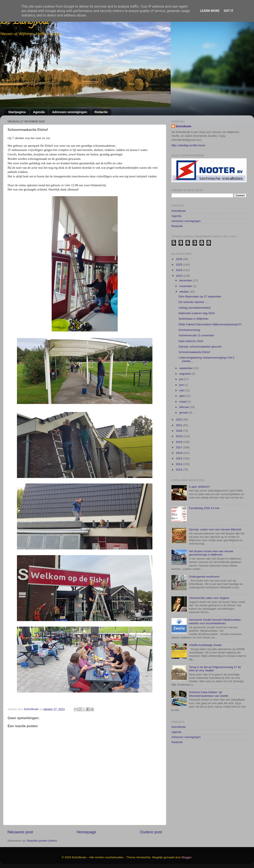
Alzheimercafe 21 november (196, 355)
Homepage (86, 832)
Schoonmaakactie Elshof (194, 372)
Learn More (210, 11)
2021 (179, 445)
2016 (179, 473)
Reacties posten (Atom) (42, 841)
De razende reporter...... (194, 322)
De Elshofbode (25, 22)
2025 (179, 284)
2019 (179, 456)
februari (185, 427)
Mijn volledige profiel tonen (188, 145)
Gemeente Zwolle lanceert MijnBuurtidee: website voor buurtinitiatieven (215, 641)
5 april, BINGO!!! (199, 507)
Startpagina (17, 112)
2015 (179, 478)
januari (184, 433)
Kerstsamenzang (189, 350)
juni (182, 405)
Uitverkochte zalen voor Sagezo (209, 618)
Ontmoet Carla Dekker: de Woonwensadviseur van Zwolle (208, 714)
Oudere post (151, 832)
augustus (186, 394)
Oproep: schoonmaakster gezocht (200, 366)
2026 (179, 279)
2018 (179, 462)
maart (183, 421)
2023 (179, 296)
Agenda (39, 112)
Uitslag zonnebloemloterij (195, 328)
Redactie (101, 112)
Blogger (187, 857)
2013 (179, 489)
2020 (179, 451)
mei (182, 410)
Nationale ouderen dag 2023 (197, 333)
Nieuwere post (20, 832)
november (186, 306)
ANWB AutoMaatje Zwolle (205, 665)
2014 (179, 484)
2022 (179, 440)
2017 (179, 467)
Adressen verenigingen (70, 112)
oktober (184, 311)
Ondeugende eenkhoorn (204, 596)
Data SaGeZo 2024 (191, 361)
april (182, 416)
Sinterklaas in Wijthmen (194, 339)
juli (181, 399)
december (186, 301)
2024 (179, 290)
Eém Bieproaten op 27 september (200, 316)
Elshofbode (184, 126)
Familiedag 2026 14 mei (204, 528)
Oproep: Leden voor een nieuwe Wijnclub (215, 549)
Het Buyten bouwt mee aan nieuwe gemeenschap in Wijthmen (211, 573)
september (186, 388)
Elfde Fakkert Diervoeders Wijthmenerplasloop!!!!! (210, 344)
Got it (229, 11)
